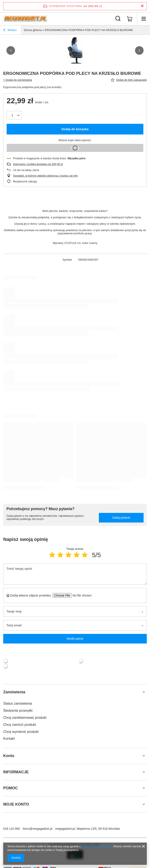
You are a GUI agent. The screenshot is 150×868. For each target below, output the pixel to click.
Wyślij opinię (75, 639)
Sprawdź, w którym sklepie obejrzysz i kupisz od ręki (45, 176)
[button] (11, 50)
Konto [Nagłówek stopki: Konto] (9, 756)
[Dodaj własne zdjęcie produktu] (81, 595)
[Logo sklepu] (25, 19)
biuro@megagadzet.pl (38, 829)
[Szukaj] (118, 19)
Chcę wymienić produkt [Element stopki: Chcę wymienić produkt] (21, 732)
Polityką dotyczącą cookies (97, 846)
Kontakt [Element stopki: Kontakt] (9, 739)
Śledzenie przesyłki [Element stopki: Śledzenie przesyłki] (18, 711)
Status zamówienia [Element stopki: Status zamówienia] (18, 703)
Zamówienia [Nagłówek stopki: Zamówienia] (14, 692)
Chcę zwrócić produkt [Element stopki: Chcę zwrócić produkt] (20, 725)
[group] (75, 50)
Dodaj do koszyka (75, 129)
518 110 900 (12, 829)
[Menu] (144, 19)
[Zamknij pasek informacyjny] (142, 6)
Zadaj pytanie (121, 518)
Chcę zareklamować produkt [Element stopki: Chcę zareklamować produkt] (25, 718)
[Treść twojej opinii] (75, 574)
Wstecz (10, 31)
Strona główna (33, 30)
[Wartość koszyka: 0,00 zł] (130, 19)
